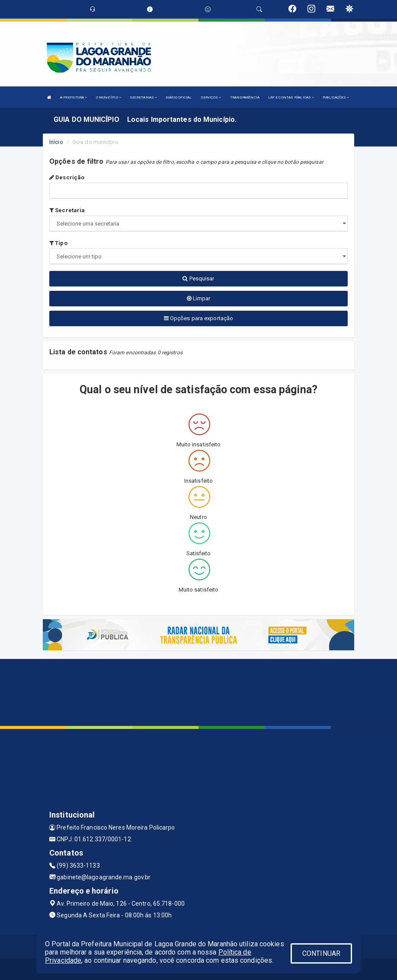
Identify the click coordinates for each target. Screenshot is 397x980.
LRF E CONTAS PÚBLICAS (291, 97)
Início (56, 142)
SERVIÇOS (211, 97)
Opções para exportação (198, 318)
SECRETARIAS (143, 97)
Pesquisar (198, 278)
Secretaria (67, 210)
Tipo (58, 243)
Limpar (199, 298)
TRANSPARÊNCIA (245, 97)
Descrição (67, 177)
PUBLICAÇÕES (336, 97)
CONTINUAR (321, 953)
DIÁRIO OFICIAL (179, 97)
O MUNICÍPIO (109, 97)
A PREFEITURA (74, 97)
